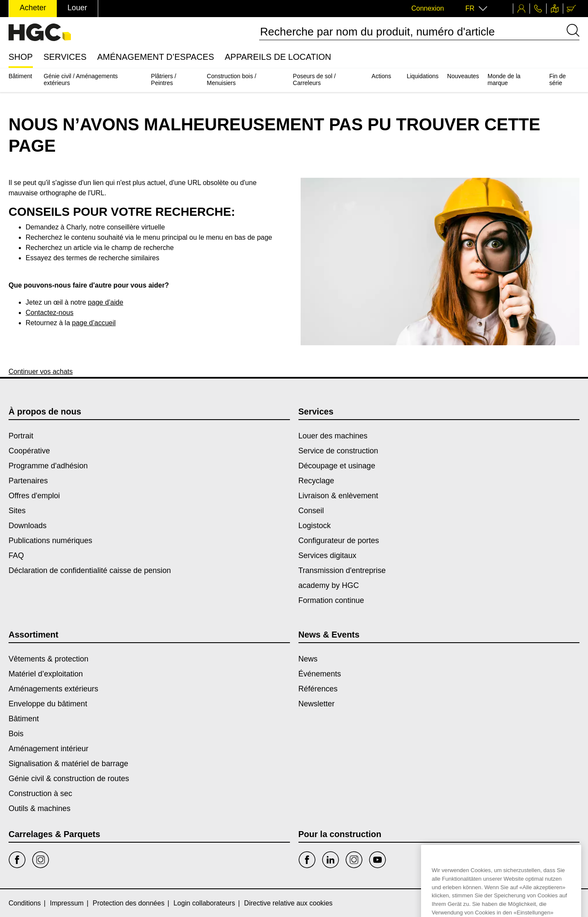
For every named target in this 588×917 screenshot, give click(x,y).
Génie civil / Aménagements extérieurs (81, 79)
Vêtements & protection (48, 659)
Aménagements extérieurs (53, 689)
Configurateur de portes (339, 541)
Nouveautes (463, 76)
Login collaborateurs (204, 903)
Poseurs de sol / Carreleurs (314, 79)
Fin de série (557, 79)
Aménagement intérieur (48, 749)
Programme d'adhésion (48, 466)
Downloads (28, 526)
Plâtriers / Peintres (164, 79)
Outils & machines (39, 808)
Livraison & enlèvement (338, 496)
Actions (381, 76)
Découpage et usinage (337, 466)
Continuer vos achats (41, 372)
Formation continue (331, 600)
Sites (17, 511)
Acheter (33, 8)
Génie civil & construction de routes (69, 779)
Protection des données (129, 903)
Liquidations (423, 76)
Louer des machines (333, 436)
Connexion (428, 8)
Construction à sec (40, 794)
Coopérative (29, 451)
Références (318, 689)
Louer (77, 8)
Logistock (315, 526)
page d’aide (106, 302)
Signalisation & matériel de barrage (68, 764)
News (308, 659)
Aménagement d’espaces (155, 57)
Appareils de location (278, 57)
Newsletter (317, 704)
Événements (320, 674)
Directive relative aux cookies (288, 903)
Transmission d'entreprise (342, 570)
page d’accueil (94, 323)
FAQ (16, 555)
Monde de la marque (504, 79)
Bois (16, 734)
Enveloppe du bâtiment (48, 704)
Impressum (67, 903)
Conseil (311, 511)
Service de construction (338, 451)
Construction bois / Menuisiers (231, 79)
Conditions (25, 903)
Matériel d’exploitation (46, 674)
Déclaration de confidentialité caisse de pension (90, 570)
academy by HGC (329, 585)
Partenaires (28, 481)
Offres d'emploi (34, 496)
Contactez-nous (50, 313)
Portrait (21, 436)
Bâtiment (20, 76)
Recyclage (316, 481)
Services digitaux (328, 555)
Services (65, 57)
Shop (21, 57)
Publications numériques (50, 541)
